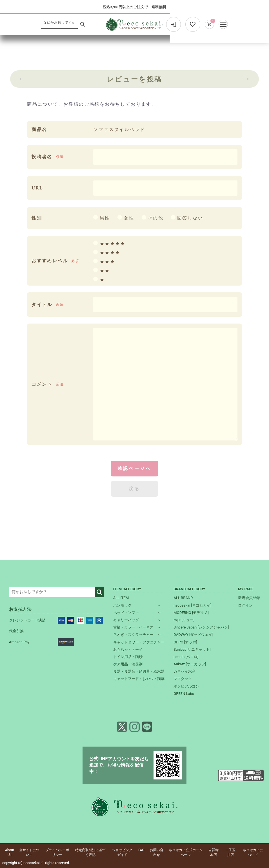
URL (37, 188)
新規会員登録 (249, 598)
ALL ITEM (121, 598)
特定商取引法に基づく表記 (90, 852)
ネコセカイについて (253, 852)
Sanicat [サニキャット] (192, 649)
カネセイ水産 (184, 671)
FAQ (141, 850)
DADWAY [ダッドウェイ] (193, 635)
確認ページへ (134, 468)
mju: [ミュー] (184, 620)
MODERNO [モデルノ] (191, 613)
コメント (42, 384)
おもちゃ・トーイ (128, 649)
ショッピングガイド (122, 852)
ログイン (245, 605)
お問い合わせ (157, 852)
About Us (10, 852)
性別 (37, 218)
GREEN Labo (184, 694)
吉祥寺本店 (214, 852)
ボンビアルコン (186, 686)
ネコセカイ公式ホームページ (186, 852)
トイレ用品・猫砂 (128, 657)
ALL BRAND (183, 598)
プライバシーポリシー (57, 852)
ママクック (183, 679)
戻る (134, 489)
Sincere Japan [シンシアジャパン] (201, 627)
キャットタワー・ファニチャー (139, 642)
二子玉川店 (230, 852)
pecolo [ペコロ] (186, 657)
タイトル (42, 305)
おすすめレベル (50, 261)
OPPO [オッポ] (185, 642)
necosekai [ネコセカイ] (192, 605)
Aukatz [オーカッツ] (190, 664)
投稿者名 (42, 157)
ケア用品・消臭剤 (128, 664)
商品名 (39, 129)
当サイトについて (29, 852)
